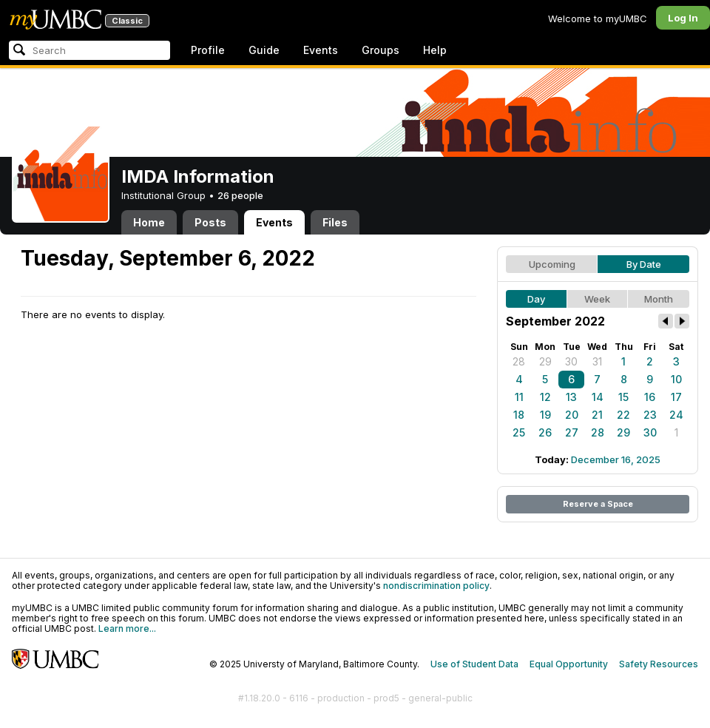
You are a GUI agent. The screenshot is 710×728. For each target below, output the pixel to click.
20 (572, 415)
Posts (210, 222)
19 (545, 415)
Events (321, 50)
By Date (644, 264)
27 (572, 432)
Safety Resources (659, 664)
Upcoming (552, 264)
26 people (240, 195)
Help (435, 50)
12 (545, 397)
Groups (381, 50)
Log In (683, 18)
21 (597, 415)
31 (597, 361)
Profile (208, 50)
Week (597, 299)
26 (545, 432)
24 (676, 415)
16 (650, 397)
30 (571, 361)
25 (519, 432)
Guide (264, 50)
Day (536, 299)
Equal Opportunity (569, 664)
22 (623, 415)
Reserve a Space (598, 504)
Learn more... (127, 628)
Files (335, 222)
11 (519, 397)
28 (519, 361)
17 (676, 397)
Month (659, 299)
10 (676, 379)
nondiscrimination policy (436, 586)
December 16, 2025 (616, 459)
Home (149, 222)
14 (598, 397)
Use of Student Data (474, 664)
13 (571, 397)
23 (650, 415)
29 (545, 361)
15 (623, 397)
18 (519, 415)
